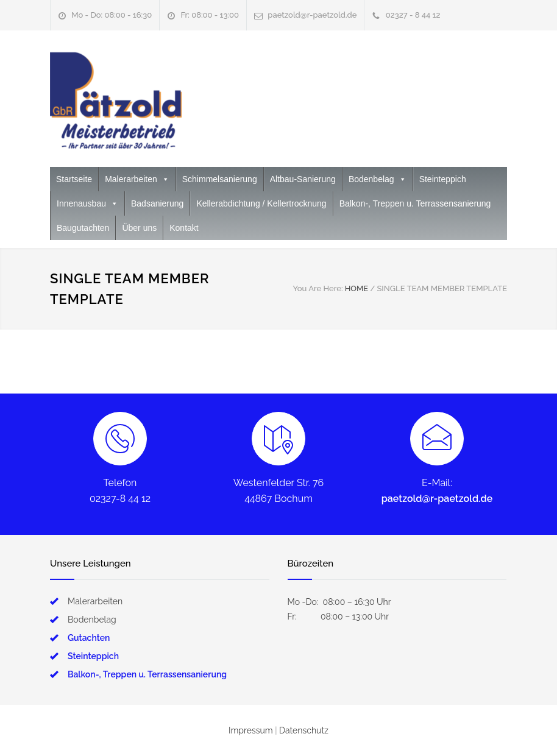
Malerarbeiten (137, 179)
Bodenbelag (378, 179)
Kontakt (184, 228)
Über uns (139, 228)
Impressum (251, 730)
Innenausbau (87, 203)
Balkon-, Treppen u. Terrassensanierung (415, 203)
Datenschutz (304, 730)
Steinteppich (443, 179)
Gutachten (89, 638)
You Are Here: (318, 288)
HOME (357, 288)
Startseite (74, 179)
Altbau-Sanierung (303, 179)
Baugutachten (83, 228)
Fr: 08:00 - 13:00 (210, 15)
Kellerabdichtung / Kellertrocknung (261, 203)
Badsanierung (157, 203)
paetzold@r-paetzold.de (312, 15)
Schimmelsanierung (220, 179)
